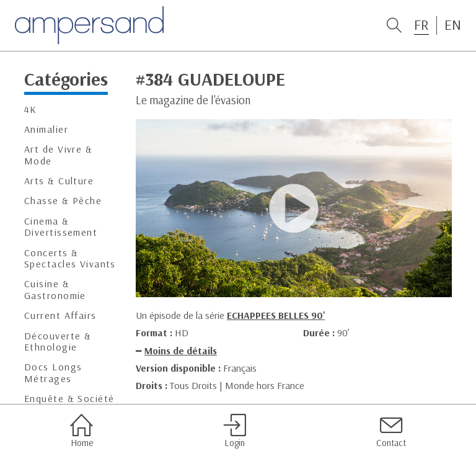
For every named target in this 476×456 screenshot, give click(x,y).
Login (235, 431)
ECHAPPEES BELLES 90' (276, 315)
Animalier (46, 129)
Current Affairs (60, 315)
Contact (391, 431)
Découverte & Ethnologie (58, 342)
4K (31, 110)
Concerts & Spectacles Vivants (70, 258)
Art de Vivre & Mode (58, 155)
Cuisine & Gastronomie (55, 289)
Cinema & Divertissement (61, 227)
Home (82, 431)
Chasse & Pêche (63, 201)
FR (421, 25)
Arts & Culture (59, 181)
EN (453, 25)
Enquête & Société (69, 399)
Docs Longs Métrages (53, 373)
